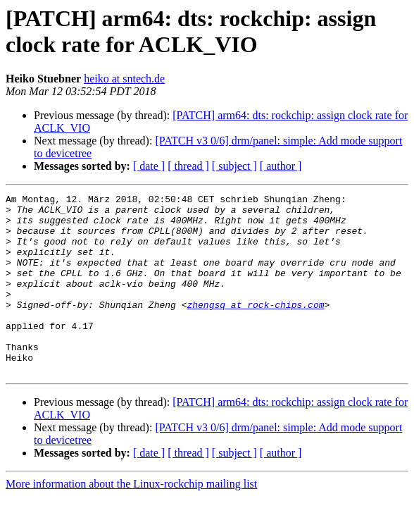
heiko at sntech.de (124, 79)
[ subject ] (234, 166)
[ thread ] (188, 166)
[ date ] (149, 166)
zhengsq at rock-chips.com (255, 328)
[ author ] (281, 166)
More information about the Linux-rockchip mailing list (131, 520)
